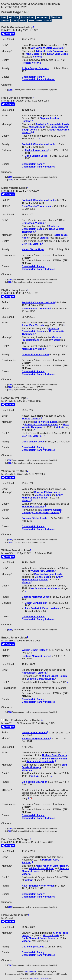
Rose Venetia (36, 206)
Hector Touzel (33, 249)
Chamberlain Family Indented (38, 79)
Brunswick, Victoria (33, 223)
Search (47, 20)
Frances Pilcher (47, 492)
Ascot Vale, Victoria (33, 325)
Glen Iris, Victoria (32, 244)
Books (39, 20)
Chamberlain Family (33, 77)
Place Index (56, 17)
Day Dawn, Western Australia (47, 48)
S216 (10, 180)
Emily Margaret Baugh (42, 496)
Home (4, 17)
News (31, 20)
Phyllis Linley (36, 150)
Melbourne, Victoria (33, 349)
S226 (10, 387)
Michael (37, 127)
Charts (15, 20)
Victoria (37, 57)
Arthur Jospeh (49, 51)
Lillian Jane (58, 54)
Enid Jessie (34, 782)
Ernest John (36, 603)
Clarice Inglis (33, 947)
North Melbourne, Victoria (45, 588)
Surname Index (27, 17)
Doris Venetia (36, 156)
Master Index (43, 17)
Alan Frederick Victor (41, 608)
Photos (23, 20)
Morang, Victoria (31, 419)
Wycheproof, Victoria (42, 571)
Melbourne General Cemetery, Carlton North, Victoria (42, 511)
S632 (10, 542)
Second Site (45, 978)
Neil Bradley (30, 972)
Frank (33, 54)
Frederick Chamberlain (52, 124)
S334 (10, 282)
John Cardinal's (35, 978)
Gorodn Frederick (35, 355)
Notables (5, 20)
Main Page (13, 17)
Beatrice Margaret (48, 574)
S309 (10, 90)
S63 (10, 831)
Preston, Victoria (31, 63)
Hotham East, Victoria (34, 673)
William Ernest (34, 650)
